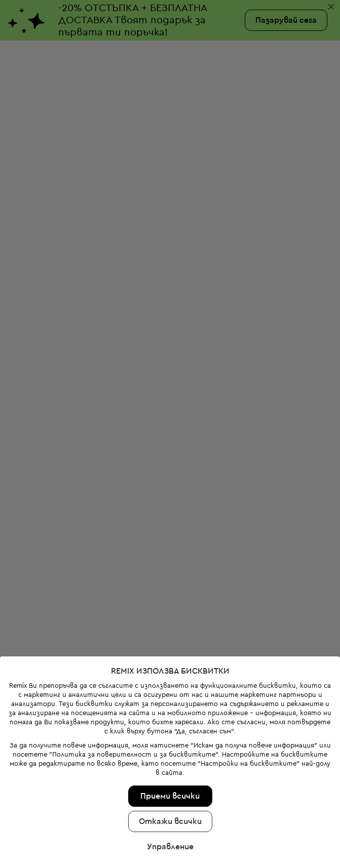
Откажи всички (170, 765)
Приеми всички (170, 739)
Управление (170, 790)
